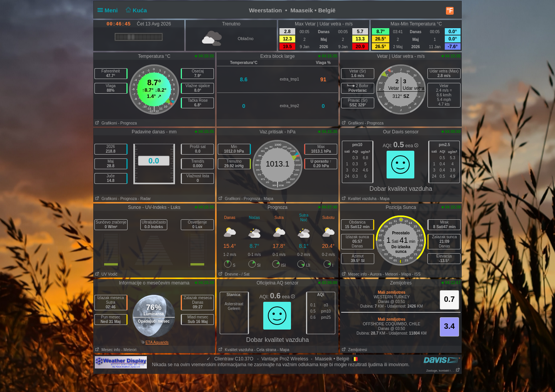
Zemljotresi (354, 350)
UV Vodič (105, 274)
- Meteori (390, 274)
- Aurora (375, 274)
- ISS (416, 274)
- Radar (144, 199)
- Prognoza (127, 123)
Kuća (136, 10)
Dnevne (228, 274)
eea (412, 146)
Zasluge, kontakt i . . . (443, 371)
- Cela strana (265, 350)
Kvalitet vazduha (358, 199)
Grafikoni (105, 123)
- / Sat (245, 274)
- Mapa (267, 199)
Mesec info (354, 274)
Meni (109, 10)
